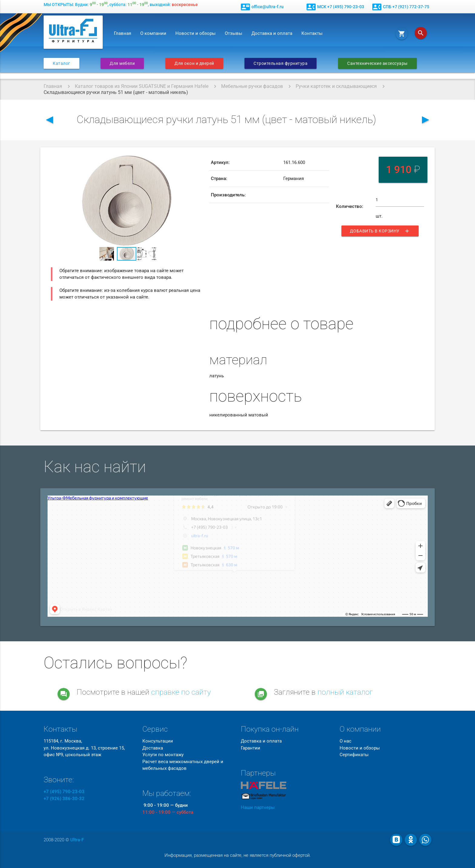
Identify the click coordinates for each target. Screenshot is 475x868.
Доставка (153, 748)
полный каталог (345, 692)
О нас (345, 741)
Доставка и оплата (272, 33)
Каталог (61, 63)
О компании (153, 33)
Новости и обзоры (196, 33)
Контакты (312, 33)
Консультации (158, 741)
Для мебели (122, 63)
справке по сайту (181, 692)
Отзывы (234, 33)
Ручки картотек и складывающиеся (336, 86)
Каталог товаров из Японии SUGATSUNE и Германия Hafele (142, 86)
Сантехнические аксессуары (377, 63)
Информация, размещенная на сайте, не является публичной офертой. (238, 855)
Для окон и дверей (194, 63)
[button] (197, 160)
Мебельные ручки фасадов (252, 86)
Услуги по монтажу (163, 755)
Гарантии (251, 748)
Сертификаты (354, 755)
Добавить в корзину (380, 232)
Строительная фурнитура (281, 63)
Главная (123, 33)
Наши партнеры (258, 807)
